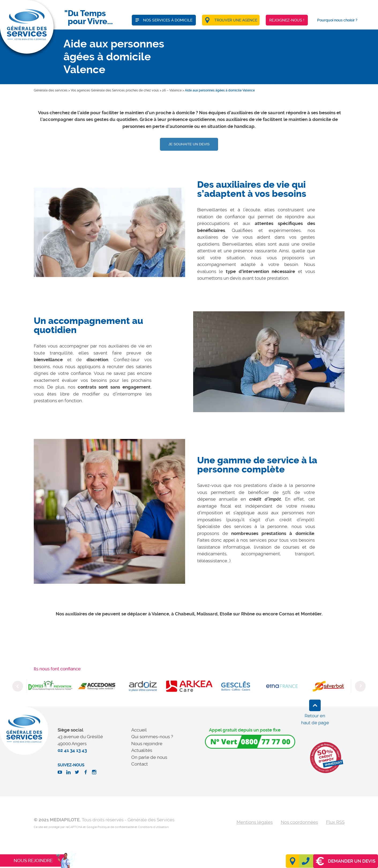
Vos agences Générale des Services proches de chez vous (115, 90)
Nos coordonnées (299, 822)
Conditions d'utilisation (153, 827)
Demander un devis (346, 861)
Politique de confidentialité (116, 827)
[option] (109, 232)
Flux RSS (335, 822)
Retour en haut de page (315, 719)
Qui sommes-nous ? (152, 737)
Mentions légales (255, 822)
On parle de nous (149, 757)
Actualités (142, 750)
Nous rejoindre (147, 744)
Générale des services (51, 90)
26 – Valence (172, 90)
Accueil (139, 730)
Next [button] (360, 686)
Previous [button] (18, 686)
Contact (140, 764)
